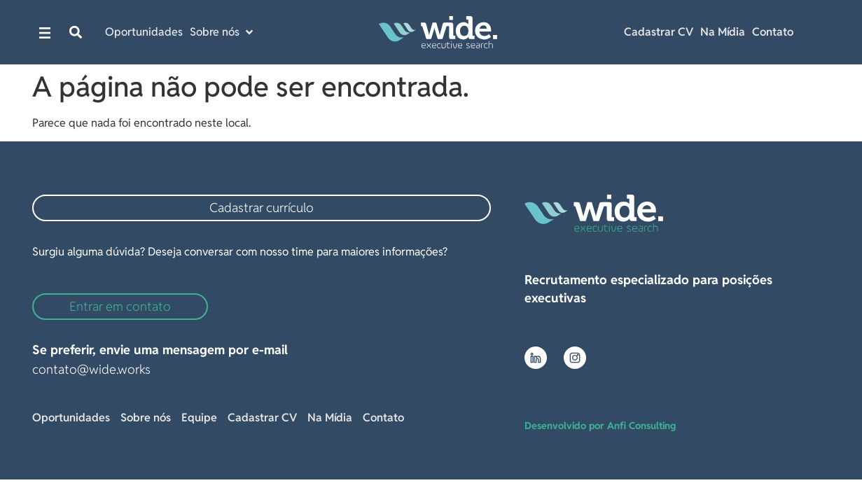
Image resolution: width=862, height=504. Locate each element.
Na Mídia (723, 32)
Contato (773, 32)
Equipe (199, 418)
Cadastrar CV (659, 32)
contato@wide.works (91, 369)
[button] (76, 33)
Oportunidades (71, 418)
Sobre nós (146, 418)
